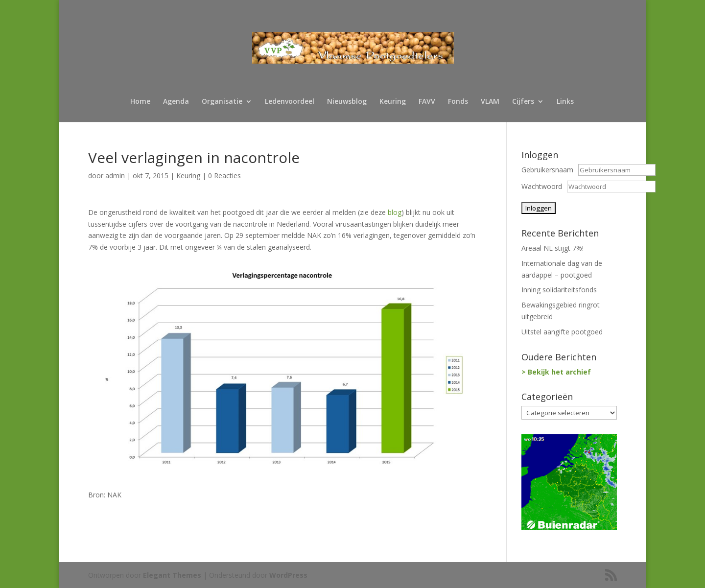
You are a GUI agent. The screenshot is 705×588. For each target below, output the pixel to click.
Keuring (393, 102)
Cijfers (523, 102)
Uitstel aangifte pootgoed (562, 332)
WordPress (288, 575)
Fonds (458, 102)
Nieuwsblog (347, 102)
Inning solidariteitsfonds (559, 290)
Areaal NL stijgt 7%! (552, 248)
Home (140, 102)
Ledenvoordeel (290, 102)
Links (565, 102)
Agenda (176, 102)
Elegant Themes (172, 575)
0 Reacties (224, 176)
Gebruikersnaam (547, 170)
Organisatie (222, 102)
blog (395, 212)
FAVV (427, 102)
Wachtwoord (542, 186)
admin (115, 176)
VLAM (490, 102)
